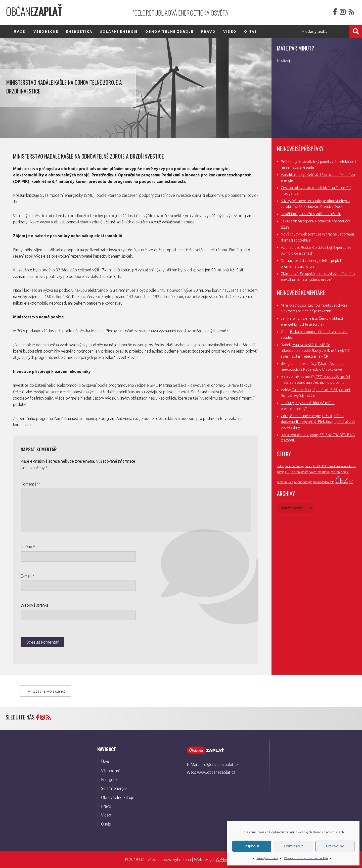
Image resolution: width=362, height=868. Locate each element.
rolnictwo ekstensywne (299, 435)
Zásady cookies (267, 858)
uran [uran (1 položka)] (290, 482)
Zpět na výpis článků (47, 691)
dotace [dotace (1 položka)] (309, 466)
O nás (251, 31)
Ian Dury (287, 403)
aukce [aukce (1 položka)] (281, 466)
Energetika (79, 31)
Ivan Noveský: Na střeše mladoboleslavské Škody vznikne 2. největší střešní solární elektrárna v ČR (315, 351)
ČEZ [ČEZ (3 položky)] (342, 480)
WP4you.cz (225, 859)
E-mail (27, 576)
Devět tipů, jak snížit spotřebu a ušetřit (311, 214)
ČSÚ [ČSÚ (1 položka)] (351, 482)
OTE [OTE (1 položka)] (288, 472)
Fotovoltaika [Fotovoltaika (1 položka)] (334, 466)
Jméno (28, 547)
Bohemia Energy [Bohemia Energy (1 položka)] (295, 466)
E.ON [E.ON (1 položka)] (316, 466)
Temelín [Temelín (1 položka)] (282, 482)
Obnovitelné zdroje (169, 31)
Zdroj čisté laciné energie (301, 416)
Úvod (20, 31)
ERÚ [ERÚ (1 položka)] (323, 466)
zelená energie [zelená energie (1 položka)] (303, 482)
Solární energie (119, 31)
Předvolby (335, 846)
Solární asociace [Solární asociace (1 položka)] (300, 472)
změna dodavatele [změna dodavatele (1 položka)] (324, 482)
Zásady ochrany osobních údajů (306, 858)
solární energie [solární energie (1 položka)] (340, 472)
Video (230, 31)
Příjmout (252, 846)
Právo (208, 31)
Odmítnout (293, 846)
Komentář (31, 484)
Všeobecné (46, 31)
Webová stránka (35, 605)
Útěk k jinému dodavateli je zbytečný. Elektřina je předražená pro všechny (318, 422)
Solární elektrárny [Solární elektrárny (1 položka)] (320, 472)
